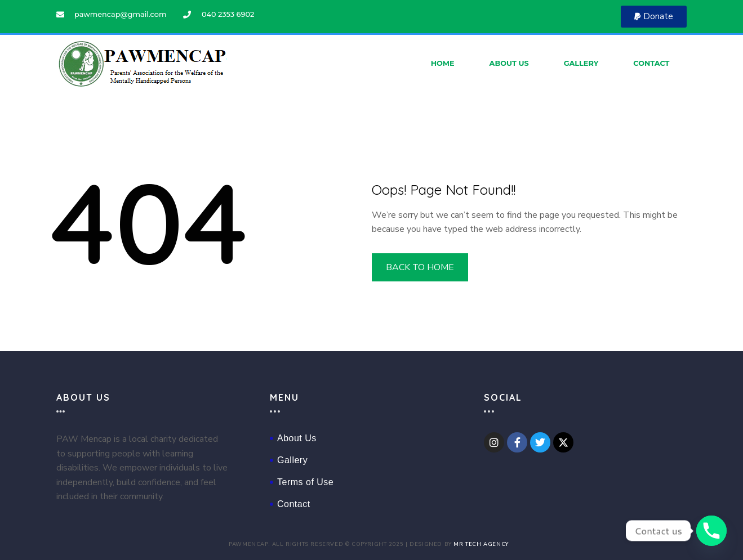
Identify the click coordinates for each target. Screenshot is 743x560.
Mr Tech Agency (481, 544)
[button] (654, 17)
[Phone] (711, 531)
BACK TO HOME (420, 267)
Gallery (581, 63)
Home (443, 63)
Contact (651, 63)
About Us (509, 63)
